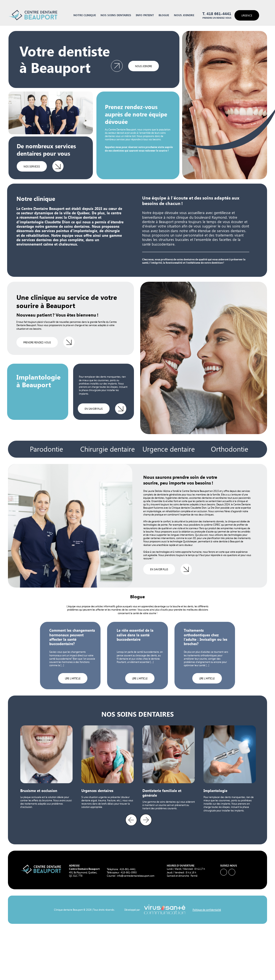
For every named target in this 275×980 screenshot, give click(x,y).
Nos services (32, 166)
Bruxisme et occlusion (39, 790)
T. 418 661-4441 (217, 14)
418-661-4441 (128, 869)
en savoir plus (94, 409)
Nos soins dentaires (116, 15)
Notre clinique (85, 15)
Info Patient (145, 15)
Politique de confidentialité (207, 910)
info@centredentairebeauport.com (136, 876)
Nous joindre (184, 15)
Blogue (164, 15)
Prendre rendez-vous (37, 342)
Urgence (247, 15)
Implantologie (215, 790)
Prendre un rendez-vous (217, 18)
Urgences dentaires (97, 790)
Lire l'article (73, 678)
